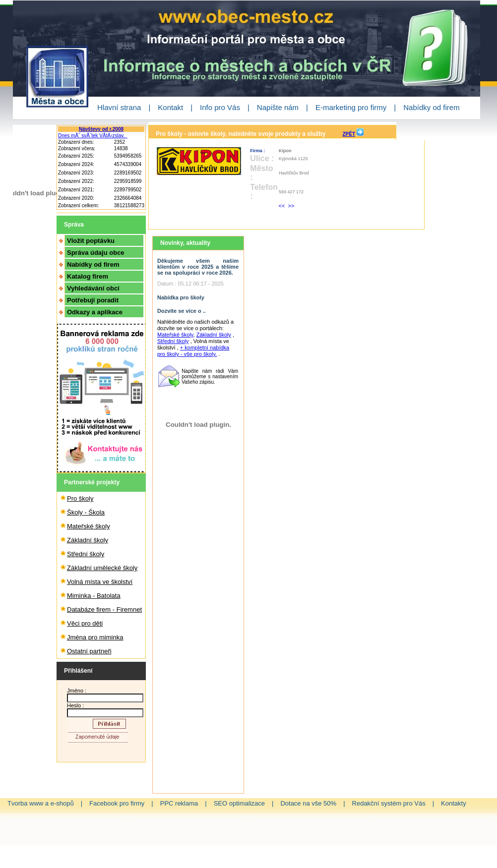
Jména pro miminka (95, 637)
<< (283, 206)
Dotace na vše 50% (308, 803)
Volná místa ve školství (100, 582)
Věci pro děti (85, 623)
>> (291, 206)
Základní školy (88, 540)
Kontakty (454, 803)
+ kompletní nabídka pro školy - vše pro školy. (193, 351)
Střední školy (86, 554)
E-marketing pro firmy (351, 107)
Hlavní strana (119, 107)
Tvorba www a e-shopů (41, 803)
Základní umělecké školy (102, 568)
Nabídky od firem (431, 107)
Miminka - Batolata (94, 596)
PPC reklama (179, 803)
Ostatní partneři (89, 651)
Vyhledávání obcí (93, 288)
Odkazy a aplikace (95, 312)
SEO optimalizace (239, 803)
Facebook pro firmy (117, 803)
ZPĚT (349, 134)
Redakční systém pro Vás (389, 803)
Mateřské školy (89, 526)
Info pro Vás (220, 107)
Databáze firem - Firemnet (104, 609)
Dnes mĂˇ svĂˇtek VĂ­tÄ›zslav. (93, 136)
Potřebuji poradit (93, 300)
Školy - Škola (86, 512)
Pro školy (80, 498)
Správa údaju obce (96, 253)
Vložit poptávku (91, 241)
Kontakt (170, 107)
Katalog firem (88, 276)
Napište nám (278, 107)
